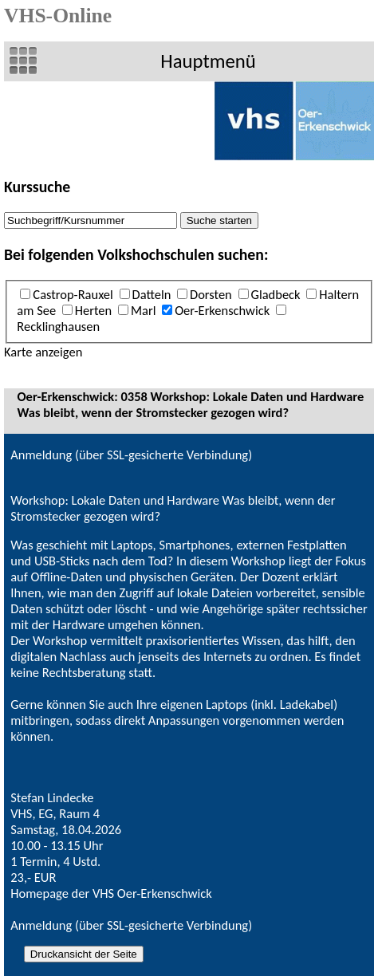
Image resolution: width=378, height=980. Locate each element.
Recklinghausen (58, 326)
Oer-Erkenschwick (222, 310)
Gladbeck (276, 294)
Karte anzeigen (43, 352)
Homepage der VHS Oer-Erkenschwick (111, 893)
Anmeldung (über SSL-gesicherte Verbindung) (131, 455)
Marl (144, 310)
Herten (93, 310)
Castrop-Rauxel (73, 294)
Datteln (152, 294)
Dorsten (211, 294)
